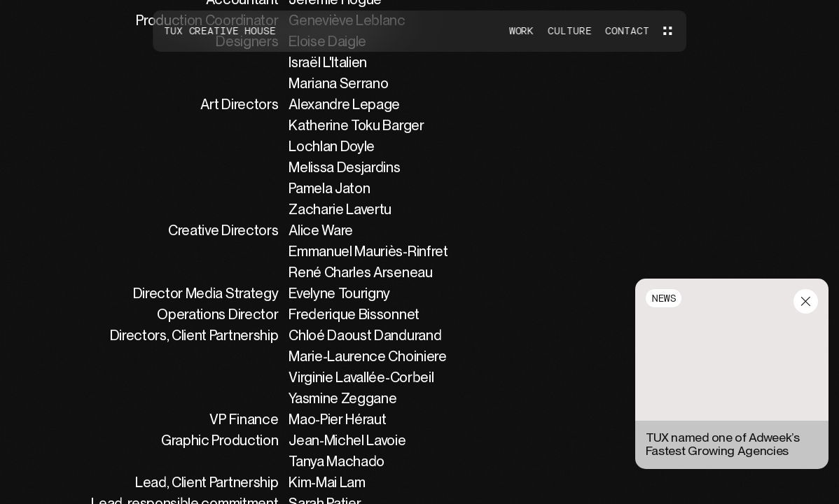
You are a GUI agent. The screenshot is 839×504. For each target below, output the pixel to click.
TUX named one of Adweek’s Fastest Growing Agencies (723, 444)
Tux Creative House (219, 31)
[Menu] (667, 31)
